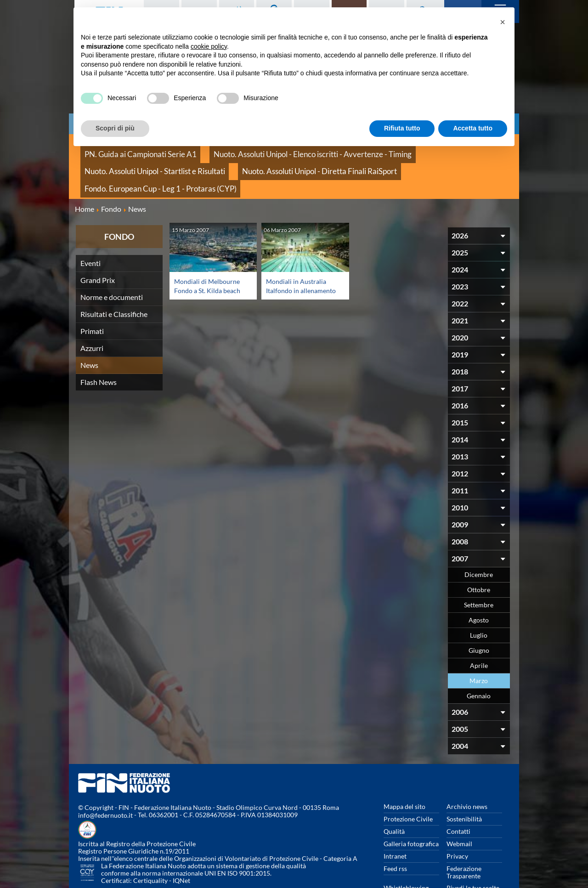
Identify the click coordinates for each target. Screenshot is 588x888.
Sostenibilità (464, 787)
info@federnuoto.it (105, 784)
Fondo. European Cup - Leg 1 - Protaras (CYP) (289, 161)
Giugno (479, 619)
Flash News (99, 350)
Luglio (479, 603)
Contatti (458, 800)
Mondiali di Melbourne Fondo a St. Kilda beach (210, 254)
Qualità (394, 800)
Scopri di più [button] (115, 128)
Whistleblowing (406, 856)
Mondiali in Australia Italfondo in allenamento (299, 258)
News (89, 333)
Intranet (395, 824)
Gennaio (479, 664)
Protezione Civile (408, 787)
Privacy (457, 824)
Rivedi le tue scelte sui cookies (473, 860)
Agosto (479, 588)
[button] (503, 22)
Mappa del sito (404, 775)
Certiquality (150, 849)
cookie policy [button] (209, 46)
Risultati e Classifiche (114, 282)
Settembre (479, 573)
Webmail (459, 812)
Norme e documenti (112, 265)
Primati (92, 299)
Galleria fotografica (411, 812)
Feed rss (395, 837)
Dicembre (479, 543)
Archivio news (467, 775)
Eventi (90, 231)
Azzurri (92, 316)
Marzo (479, 649)
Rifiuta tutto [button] (402, 128)
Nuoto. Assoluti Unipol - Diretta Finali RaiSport (148, 161)
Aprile (479, 634)
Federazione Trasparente (464, 840)
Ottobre (479, 558)
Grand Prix (98, 248)
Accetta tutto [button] (473, 128)
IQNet (181, 849)
